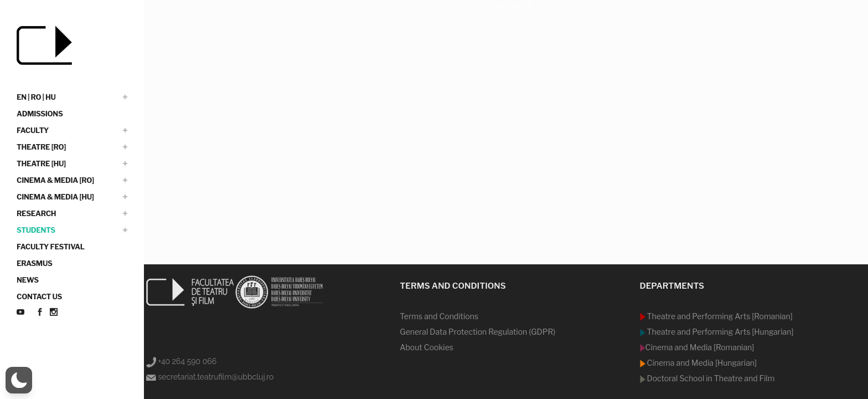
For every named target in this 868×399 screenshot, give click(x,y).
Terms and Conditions (439, 316)
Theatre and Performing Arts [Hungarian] (720, 332)
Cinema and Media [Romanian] (700, 347)
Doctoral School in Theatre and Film (710, 378)
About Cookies (427, 347)
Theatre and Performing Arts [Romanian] (719, 316)
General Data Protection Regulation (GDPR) (477, 332)
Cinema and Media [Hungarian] (701, 363)
